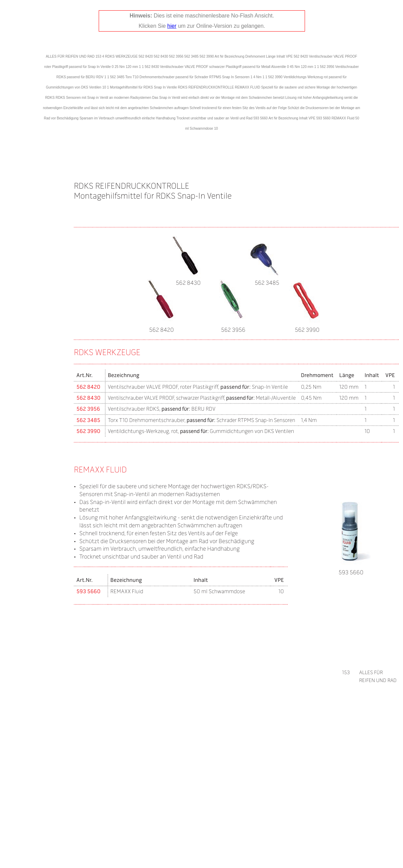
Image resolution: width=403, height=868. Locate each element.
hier (172, 26)
